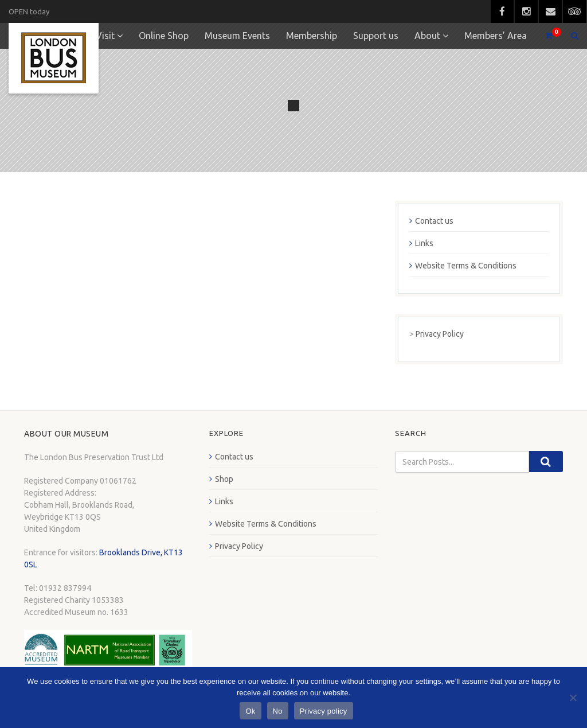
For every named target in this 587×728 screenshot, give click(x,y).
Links (424, 243)
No (278, 711)
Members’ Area (496, 36)
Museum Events (237, 36)
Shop (224, 479)
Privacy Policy (440, 334)
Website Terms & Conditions (466, 266)
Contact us (434, 221)
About (427, 36)
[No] (573, 698)
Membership (312, 36)
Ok (250, 711)
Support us (376, 36)
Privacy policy (324, 711)
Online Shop (164, 36)
